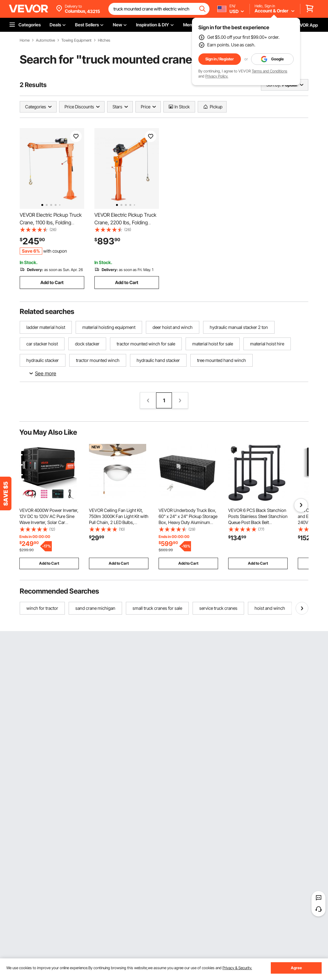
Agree (296, 968)
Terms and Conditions (270, 71)
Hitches (104, 40)
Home (25, 40)
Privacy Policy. (217, 76)
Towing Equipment (76, 40)
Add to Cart (52, 282)
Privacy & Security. (237, 968)
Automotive (45, 40)
